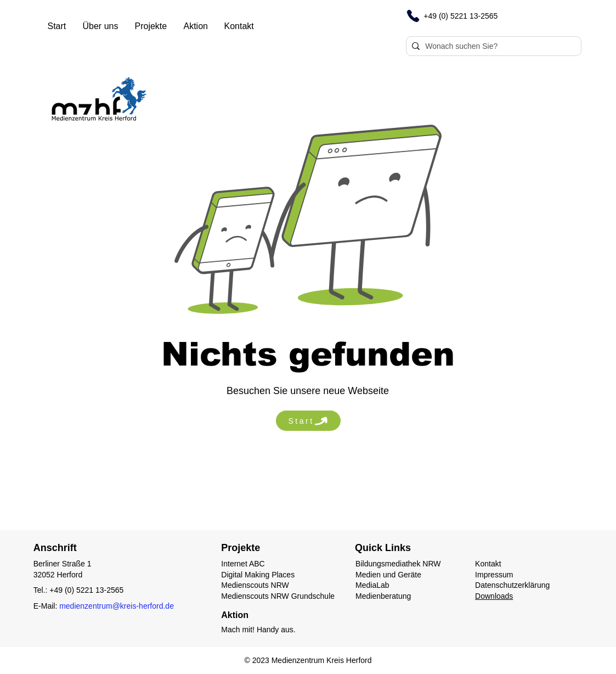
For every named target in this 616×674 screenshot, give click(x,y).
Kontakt (488, 564)
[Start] (308, 421)
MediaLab (372, 585)
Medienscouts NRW (255, 585)
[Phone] (413, 16)
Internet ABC (243, 564)
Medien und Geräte (388, 575)
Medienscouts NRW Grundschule (278, 596)
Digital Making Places (258, 575)
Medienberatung (383, 596)
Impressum (494, 575)
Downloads (494, 596)
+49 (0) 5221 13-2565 (86, 590)
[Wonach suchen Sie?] (491, 47)
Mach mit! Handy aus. (258, 630)
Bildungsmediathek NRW (398, 564)
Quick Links (383, 548)
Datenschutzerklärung (512, 585)
